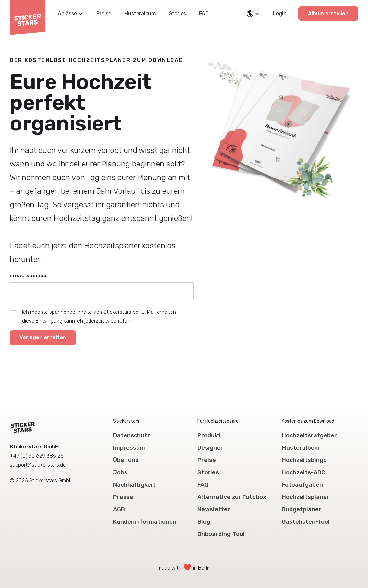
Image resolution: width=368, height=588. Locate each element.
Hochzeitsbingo (304, 460)
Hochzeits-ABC (303, 472)
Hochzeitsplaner (306, 497)
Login (280, 13)
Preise (104, 13)
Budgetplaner (302, 509)
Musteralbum (140, 13)
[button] (71, 14)
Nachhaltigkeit (134, 485)
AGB (119, 509)
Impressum (129, 448)
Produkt (209, 435)
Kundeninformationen (145, 522)
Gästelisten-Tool (306, 522)
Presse (123, 497)
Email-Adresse (29, 276)
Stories (178, 13)
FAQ (204, 13)
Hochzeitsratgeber (309, 435)
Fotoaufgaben (302, 485)
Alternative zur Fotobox (232, 497)
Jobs (120, 472)
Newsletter (214, 509)
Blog (204, 522)
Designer (210, 448)
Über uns (126, 460)
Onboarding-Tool (221, 534)
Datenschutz (132, 435)
